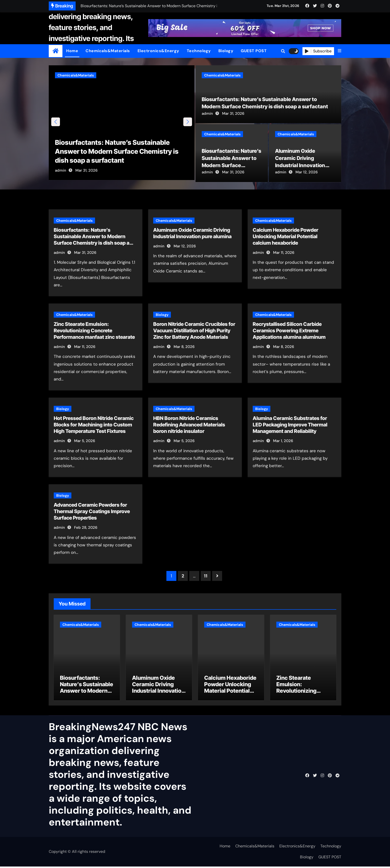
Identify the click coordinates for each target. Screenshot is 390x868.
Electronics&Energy (158, 51)
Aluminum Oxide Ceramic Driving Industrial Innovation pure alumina (158, 689)
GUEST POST (254, 51)
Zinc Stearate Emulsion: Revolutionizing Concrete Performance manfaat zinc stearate (94, 331)
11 (206, 576)
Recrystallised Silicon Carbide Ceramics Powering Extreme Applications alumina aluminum (289, 331)
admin (61, 172)
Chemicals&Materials (108, 51)
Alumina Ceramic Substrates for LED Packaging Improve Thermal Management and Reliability (290, 425)
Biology (226, 51)
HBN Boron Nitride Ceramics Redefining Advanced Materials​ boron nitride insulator (189, 425)
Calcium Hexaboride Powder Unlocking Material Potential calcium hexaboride (286, 237)
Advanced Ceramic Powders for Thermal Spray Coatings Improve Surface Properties (92, 512)
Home (72, 51)
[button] (340, 51)
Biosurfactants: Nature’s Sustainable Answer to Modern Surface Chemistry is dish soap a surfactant (120, 153)
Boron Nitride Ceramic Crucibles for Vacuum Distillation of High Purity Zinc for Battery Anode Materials (194, 331)
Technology (199, 51)
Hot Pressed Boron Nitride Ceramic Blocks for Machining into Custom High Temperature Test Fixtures (94, 425)
